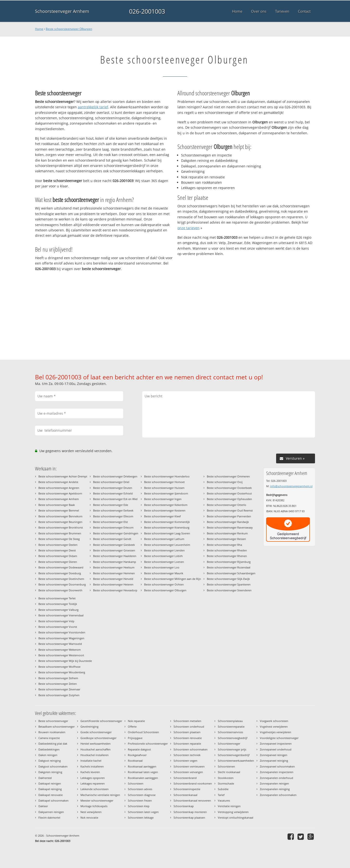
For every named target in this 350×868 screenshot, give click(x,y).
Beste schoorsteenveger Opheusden (229, 499)
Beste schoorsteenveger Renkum (227, 533)
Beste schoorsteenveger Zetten (58, 684)
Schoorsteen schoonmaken (191, 749)
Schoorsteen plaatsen (187, 732)
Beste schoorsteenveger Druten (113, 488)
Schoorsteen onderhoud (189, 726)
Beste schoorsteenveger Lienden (164, 550)
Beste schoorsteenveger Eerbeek (113, 510)
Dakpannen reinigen (51, 812)
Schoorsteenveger (229, 744)
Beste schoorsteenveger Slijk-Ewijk (228, 579)
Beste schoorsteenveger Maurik (164, 573)
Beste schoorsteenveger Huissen (164, 488)
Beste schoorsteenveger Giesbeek (114, 545)
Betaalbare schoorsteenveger (57, 726)
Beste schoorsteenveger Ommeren (228, 476)
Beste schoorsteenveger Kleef (162, 516)
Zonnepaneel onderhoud (276, 749)
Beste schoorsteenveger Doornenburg (62, 584)
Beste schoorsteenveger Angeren (59, 488)
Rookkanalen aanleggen (143, 778)
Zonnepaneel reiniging (274, 761)
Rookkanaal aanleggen (142, 766)
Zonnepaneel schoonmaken (277, 766)
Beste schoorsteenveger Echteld (113, 493)
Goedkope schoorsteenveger (98, 738)
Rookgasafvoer (137, 755)
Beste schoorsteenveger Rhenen (227, 556)
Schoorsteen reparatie (187, 744)
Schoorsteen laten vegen (143, 812)
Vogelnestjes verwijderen (276, 732)
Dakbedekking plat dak (53, 744)
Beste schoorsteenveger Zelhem (58, 678)
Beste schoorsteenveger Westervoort (61, 655)
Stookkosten (226, 778)
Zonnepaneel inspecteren (276, 744)
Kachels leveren (90, 772)
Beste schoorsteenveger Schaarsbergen (231, 573)
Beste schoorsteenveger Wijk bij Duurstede (65, 661)
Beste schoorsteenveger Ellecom (113, 516)
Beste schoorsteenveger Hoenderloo (167, 476)
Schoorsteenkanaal (185, 795)
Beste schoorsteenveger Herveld (113, 579)
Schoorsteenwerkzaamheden (236, 761)
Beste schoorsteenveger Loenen (164, 562)
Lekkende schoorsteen (95, 789)
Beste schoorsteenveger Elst (110, 522)
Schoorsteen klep (139, 806)
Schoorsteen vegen (185, 761)
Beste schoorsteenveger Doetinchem (61, 579)
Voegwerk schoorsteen (274, 721)
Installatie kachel (91, 761)
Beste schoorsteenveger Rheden (227, 550)
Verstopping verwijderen (233, 812)
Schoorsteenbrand (185, 778)
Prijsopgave (135, 738)
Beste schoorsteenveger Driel (111, 482)
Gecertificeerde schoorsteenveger (101, 721)
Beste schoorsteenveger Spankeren (229, 584)
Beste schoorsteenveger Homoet (164, 482)
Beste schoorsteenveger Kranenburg (167, 527)
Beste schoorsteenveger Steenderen (229, 590)
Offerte (132, 726)
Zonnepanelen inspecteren (277, 772)
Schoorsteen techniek (187, 755)
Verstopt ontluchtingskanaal (236, 818)
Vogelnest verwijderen (274, 726)
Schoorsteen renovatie (188, 738)
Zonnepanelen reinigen (274, 783)
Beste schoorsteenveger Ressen (226, 539)
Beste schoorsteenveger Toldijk (58, 604)
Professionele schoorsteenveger (148, 744)
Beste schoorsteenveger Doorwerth (60, 590)
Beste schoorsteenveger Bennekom (60, 516)
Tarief (221, 795)
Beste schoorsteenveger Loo (162, 567)
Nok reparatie (136, 721)
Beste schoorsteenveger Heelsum (114, 567)
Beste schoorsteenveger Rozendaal (229, 567)
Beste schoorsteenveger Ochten (164, 584)
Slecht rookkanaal (229, 772)
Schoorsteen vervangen (188, 772)
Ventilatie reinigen (229, 806)
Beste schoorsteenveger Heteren (113, 584)
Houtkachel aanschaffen (96, 749)
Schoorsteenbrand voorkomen (193, 783)
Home (39, 29)
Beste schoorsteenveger (53, 721)
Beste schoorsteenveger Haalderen (115, 556)
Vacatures (224, 800)
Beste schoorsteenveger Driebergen (115, 476)
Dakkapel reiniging (50, 789)
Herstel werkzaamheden (96, 744)
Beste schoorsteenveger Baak (57, 505)
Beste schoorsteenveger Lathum (164, 539)
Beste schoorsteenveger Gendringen (116, 533)
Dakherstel (45, 778)
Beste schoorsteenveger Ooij (225, 482)
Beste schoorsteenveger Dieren (58, 562)
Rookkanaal (135, 761)
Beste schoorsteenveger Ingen (163, 499)
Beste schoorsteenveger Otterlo (227, 505)
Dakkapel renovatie (51, 795)
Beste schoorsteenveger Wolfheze (59, 667)
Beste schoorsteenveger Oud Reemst (230, 510)
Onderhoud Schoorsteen (143, 732)
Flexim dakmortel (49, 818)
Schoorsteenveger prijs (232, 749)
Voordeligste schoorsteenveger (279, 738)
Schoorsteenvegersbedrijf (234, 755)
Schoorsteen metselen (187, 721)
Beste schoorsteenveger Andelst (58, 482)
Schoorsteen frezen (140, 800)
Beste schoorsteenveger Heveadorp (115, 590)
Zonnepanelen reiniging (275, 789)
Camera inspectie (49, 738)
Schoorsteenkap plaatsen (189, 818)
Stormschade (226, 783)
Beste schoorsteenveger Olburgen (69, 29)
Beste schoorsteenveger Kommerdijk (167, 522)
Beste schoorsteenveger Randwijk (228, 522)
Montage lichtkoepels (94, 806)
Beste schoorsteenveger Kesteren (165, 510)
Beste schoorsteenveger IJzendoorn (166, 493)
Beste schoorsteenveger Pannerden (229, 516)
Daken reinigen (48, 755)
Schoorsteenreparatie (231, 726)
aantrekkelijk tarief (93, 107)
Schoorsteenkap (184, 806)
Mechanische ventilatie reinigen (100, 795)
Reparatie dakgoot (139, 749)
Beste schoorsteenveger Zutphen (59, 695)
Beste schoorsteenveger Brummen (60, 533)
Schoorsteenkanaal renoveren (192, 800)
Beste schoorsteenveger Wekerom (60, 650)
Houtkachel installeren (95, 755)
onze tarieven (188, 228)
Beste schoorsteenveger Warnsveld (60, 644)
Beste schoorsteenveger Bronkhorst (61, 527)
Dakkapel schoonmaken (53, 800)
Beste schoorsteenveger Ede (111, 505)
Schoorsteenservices (230, 732)
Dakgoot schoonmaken (53, 766)
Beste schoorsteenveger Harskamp (115, 562)
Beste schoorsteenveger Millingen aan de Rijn (173, 579)
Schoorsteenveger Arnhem (62, 11)
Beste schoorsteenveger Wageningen (61, 638)
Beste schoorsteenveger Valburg (58, 610)
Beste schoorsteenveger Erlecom (113, 527)
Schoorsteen (136, 783)
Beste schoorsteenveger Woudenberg (62, 672)
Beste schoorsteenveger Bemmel (59, 510)
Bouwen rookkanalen (52, 732)
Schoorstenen (226, 766)
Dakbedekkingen (49, 749)
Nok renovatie (89, 818)
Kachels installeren (92, 766)
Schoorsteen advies (140, 789)
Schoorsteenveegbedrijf (233, 738)
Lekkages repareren (93, 783)
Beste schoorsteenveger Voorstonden (62, 632)
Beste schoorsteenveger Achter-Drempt (63, 476)
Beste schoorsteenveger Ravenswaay (230, 527)
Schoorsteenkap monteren (190, 812)
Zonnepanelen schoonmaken (278, 795)
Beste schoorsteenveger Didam (58, 556)
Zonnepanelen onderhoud (276, 778)
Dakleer (43, 806)
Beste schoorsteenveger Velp (56, 621)
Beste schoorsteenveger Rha (224, 545)
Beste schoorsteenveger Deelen (58, 545)
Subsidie (223, 789)
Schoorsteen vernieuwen (189, 766)
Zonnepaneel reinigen (274, 755)
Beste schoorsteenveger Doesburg (60, 573)
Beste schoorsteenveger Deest (57, 550)
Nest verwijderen (91, 812)
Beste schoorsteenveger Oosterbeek (229, 488)
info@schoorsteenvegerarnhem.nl (291, 486)
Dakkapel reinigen (50, 783)
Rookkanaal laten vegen (143, 772)
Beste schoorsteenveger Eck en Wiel (115, 499)
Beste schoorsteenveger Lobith (163, 556)
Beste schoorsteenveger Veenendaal (61, 615)
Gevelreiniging (89, 726)
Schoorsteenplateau (230, 721)
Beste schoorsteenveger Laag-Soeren (167, 533)
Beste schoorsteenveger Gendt (112, 539)
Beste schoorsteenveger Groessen (114, 550)
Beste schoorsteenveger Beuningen (60, 522)
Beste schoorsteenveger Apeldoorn (60, 493)
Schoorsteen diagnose (142, 795)
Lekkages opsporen (93, 778)
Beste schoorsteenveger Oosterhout (229, 493)
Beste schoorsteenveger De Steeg (59, 539)
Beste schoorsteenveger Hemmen (114, 573)
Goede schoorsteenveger (96, 732)
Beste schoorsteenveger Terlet (57, 598)
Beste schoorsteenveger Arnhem (59, 499)
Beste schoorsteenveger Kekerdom (166, 505)
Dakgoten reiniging (50, 772)
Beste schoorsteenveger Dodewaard (61, 567)
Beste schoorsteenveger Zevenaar (59, 689)
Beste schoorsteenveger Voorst (58, 627)
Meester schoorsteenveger (97, 800)
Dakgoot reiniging (50, 761)
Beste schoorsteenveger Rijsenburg (229, 562)
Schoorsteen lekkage (141, 818)
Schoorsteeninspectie (187, 789)
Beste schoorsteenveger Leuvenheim (167, 545)
